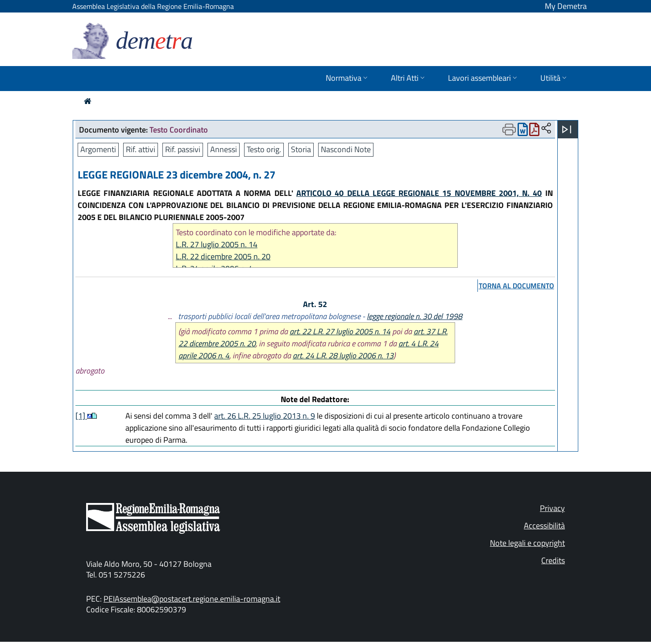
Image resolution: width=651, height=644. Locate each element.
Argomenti (98, 149)
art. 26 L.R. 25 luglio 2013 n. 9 (265, 416)
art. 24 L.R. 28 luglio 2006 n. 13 (343, 355)
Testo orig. (264, 149)
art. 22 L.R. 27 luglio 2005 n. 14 (340, 331)
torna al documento (516, 286)
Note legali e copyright (527, 543)
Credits (553, 560)
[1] (81, 416)
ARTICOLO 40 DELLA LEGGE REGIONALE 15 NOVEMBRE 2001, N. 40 (419, 193)
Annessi (224, 149)
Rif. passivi (183, 149)
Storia (301, 149)
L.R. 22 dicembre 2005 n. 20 (223, 256)
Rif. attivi (141, 149)
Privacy (552, 508)
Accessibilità (544, 526)
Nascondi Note (346, 149)
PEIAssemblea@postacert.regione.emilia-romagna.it (192, 599)
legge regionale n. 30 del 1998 (415, 316)
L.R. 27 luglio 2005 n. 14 (217, 244)
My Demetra (566, 6)
